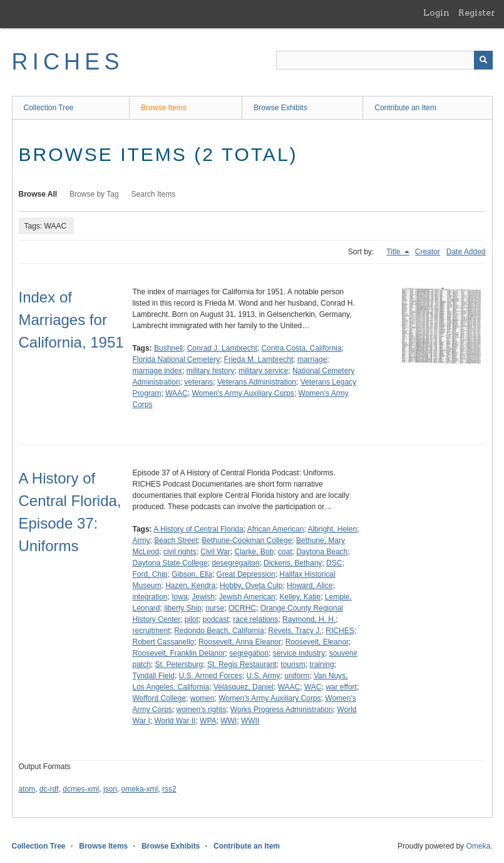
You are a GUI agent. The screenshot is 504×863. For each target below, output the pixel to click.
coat (285, 552)
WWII (250, 721)
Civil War (215, 552)
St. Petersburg (179, 664)
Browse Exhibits (280, 108)
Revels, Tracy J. (295, 631)
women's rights (202, 710)
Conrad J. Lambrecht (222, 348)
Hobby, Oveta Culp (251, 586)
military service (263, 371)
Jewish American (247, 597)
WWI (229, 721)
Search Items (154, 194)
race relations (255, 619)
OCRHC (242, 608)
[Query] (384, 60)
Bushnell (168, 348)
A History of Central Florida (198, 529)
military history (211, 371)
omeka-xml (140, 789)
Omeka (478, 846)
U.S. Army (264, 676)
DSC (334, 563)
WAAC (177, 393)
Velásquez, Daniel (244, 687)
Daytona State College (170, 563)
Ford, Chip (150, 574)
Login (436, 13)
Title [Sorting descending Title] (394, 252)
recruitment (152, 631)
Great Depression (246, 574)
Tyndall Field (154, 676)
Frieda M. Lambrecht (259, 359)
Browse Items (164, 108)
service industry (299, 653)
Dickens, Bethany (293, 563)
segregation (249, 653)
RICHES (68, 62)
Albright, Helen (332, 529)
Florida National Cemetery (176, 359)
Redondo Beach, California (219, 631)
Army (141, 540)
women (203, 698)
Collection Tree (49, 108)
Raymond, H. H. (309, 619)
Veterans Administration (257, 382)
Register (477, 13)
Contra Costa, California (301, 348)
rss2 (169, 789)
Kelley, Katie (300, 597)
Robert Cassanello (164, 642)
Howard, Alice (310, 586)
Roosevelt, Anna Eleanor (240, 642)
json (110, 789)
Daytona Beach (322, 552)
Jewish (203, 597)
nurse (215, 608)
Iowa (179, 597)
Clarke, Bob (254, 552)
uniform (297, 676)
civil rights (180, 552)
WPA (208, 721)
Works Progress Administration (282, 710)
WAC (313, 687)
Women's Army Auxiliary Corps (243, 393)
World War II (175, 721)
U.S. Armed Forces (211, 676)
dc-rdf (49, 789)
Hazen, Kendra (190, 586)
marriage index (157, 371)
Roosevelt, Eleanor (317, 642)
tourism (293, 664)
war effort (341, 687)
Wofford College (160, 698)
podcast (216, 619)
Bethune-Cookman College (247, 540)
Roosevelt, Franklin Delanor (179, 653)
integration (150, 597)
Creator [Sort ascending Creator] (428, 252)
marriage (312, 359)
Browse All (38, 194)
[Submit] (483, 60)
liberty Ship (183, 608)
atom (27, 789)
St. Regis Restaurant (242, 664)
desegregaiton (235, 563)
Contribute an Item (405, 108)
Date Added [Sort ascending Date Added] (466, 252)
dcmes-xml (81, 789)
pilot (192, 619)
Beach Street (176, 540)
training (321, 664)
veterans (198, 382)
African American (276, 529)
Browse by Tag (94, 194)
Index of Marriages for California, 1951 (71, 320)
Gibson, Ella (192, 574)
